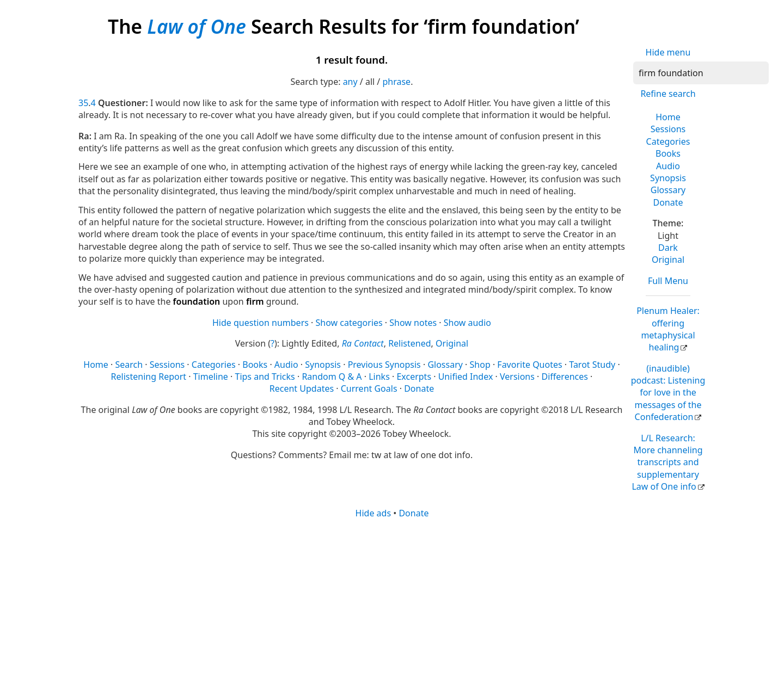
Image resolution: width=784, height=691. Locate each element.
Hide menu (668, 52)
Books (668, 153)
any (350, 82)
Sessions (668, 129)
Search (129, 365)
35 (83, 103)
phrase (396, 82)
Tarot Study (592, 365)
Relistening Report (149, 377)
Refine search (668, 94)
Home (668, 117)
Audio (668, 166)
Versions (517, 377)
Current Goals (369, 388)
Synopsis (668, 178)
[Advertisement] (392, 604)
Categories (668, 141)
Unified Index (466, 377)
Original (668, 260)
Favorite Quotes (529, 365)
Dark (668, 248)
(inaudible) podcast (668, 393)
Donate (668, 202)
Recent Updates (302, 388)
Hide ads (373, 513)
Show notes (413, 323)
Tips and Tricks (265, 377)
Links (379, 377)
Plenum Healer (668, 329)
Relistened (409, 343)
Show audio (467, 323)
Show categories (349, 323)
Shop (480, 365)
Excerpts (414, 377)
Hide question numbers (261, 323)
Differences (565, 377)
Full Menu (668, 281)
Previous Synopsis (384, 365)
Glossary (668, 190)
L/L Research (667, 462)
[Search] (701, 73)
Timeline (211, 377)
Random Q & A (332, 377)
